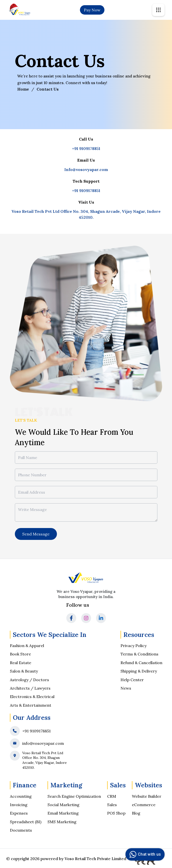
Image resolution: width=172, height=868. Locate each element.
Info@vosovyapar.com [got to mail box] (86, 169)
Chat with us (144, 854)
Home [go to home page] (23, 89)
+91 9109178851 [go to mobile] (86, 148)
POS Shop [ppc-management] (116, 813)
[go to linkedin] (101, 618)
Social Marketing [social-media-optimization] (63, 805)
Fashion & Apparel (27, 646)
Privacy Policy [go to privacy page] (134, 646)
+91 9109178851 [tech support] (86, 191)
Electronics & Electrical (32, 697)
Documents (21, 830)
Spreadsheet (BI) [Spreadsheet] (26, 822)
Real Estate (21, 663)
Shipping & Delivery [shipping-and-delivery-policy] (139, 671)
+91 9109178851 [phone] (37, 731)
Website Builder (147, 796)
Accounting (21, 796)
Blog (136, 813)
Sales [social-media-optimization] (112, 805)
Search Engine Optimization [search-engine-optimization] (74, 796)
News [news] (126, 688)
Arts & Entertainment (31, 705)
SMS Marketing (62, 822)
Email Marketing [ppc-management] (63, 813)
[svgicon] (158, 10)
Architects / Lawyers (30, 688)
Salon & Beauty (24, 671)
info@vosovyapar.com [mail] (43, 743)
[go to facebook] (71, 618)
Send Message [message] (36, 534)
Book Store (20, 654)
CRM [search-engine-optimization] (112, 796)
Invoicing (19, 805)
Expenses (19, 813)
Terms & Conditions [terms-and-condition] (139, 654)
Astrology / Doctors (29, 680)
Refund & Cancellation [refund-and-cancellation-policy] (141, 663)
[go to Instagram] (86, 618)
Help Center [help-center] (132, 680)
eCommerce (144, 805)
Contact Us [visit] (48, 89)
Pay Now (92, 10)
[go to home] (20, 10)
